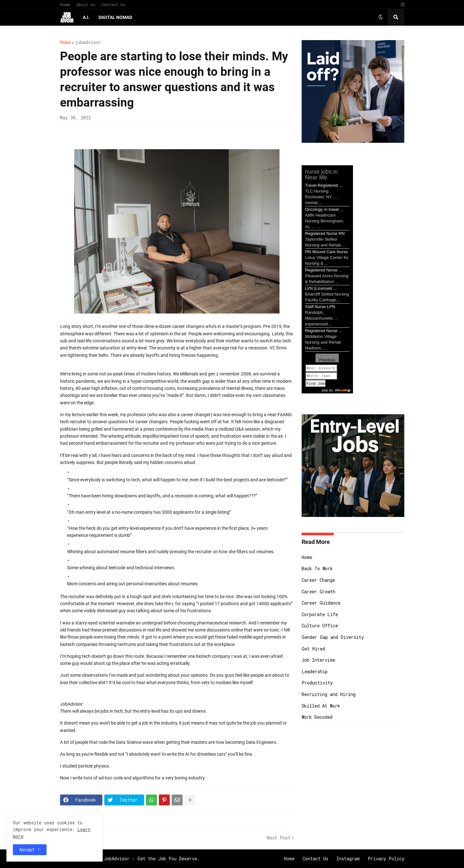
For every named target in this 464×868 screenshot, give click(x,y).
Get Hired (313, 649)
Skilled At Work (321, 706)
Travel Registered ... (324, 185)
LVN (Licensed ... (321, 288)
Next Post (279, 838)
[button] (381, 17)
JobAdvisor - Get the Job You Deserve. (152, 859)
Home (65, 4)
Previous (327, 360)
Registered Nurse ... (324, 270)
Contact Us (113, 4)
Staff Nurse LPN (320, 307)
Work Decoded (317, 717)
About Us (86, 4)
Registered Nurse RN (325, 233)
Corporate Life (320, 614)
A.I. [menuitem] (86, 17)
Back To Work (317, 568)
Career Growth (318, 592)
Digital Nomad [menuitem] (115, 17)
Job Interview (318, 660)
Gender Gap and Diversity (333, 637)
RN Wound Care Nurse (327, 252)
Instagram (348, 859)
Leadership (315, 671)
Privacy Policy (386, 859)
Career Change (318, 580)
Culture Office (320, 626)
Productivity (317, 683)
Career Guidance (321, 603)
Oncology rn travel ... (324, 209)
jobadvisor (88, 42)
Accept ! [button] (30, 850)
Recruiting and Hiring (329, 694)
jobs (325, 390)
